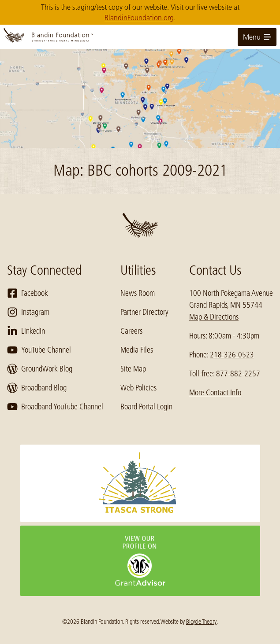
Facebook (28, 293)
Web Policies (138, 388)
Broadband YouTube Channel (55, 407)
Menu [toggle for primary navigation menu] (257, 37)
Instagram (28, 312)
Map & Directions (214, 317)
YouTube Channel (39, 350)
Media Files (137, 350)
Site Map (133, 369)
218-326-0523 (232, 355)
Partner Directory (144, 312)
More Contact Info (215, 393)
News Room (138, 293)
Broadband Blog (37, 388)
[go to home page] (140, 37)
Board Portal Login (146, 407)
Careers (131, 331)
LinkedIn (26, 331)
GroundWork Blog (40, 369)
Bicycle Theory (201, 622)
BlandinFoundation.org (139, 18)
